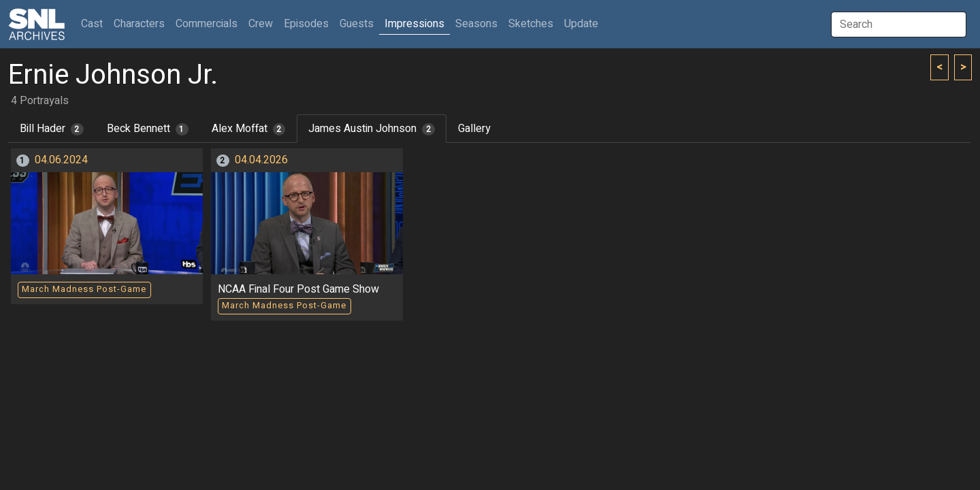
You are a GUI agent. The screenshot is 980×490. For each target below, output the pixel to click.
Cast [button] (95, 23)
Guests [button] (357, 24)
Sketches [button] (531, 24)
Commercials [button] (207, 24)
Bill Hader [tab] (52, 129)
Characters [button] (139, 24)
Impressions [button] (414, 24)
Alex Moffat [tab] (249, 129)
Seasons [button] (476, 24)
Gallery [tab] (474, 129)
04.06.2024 (61, 160)
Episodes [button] (306, 24)
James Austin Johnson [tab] (372, 129)
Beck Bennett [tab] (148, 129)
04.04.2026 (261, 160)
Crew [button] (261, 24)
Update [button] (581, 24)
